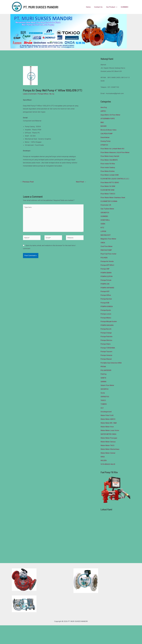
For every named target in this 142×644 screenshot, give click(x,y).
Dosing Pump (106, 141)
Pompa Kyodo (106, 310)
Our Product (112, 7)
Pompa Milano (106, 318)
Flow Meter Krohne (108, 171)
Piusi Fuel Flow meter (108, 254)
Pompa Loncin (106, 314)
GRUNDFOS (105, 213)
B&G (102, 122)
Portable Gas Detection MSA (111, 363)
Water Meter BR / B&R (109, 423)
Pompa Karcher (106, 299)
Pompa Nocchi (106, 329)
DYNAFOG (104, 145)
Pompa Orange (106, 333)
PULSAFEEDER (106, 370)
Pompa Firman (106, 280)
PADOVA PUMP (106, 250)
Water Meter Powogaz (109, 438)
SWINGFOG (105, 397)
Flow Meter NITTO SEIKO (110, 182)
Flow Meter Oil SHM (108, 186)
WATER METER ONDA (108, 434)
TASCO (103, 400)
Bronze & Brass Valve (108, 130)
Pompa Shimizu (106, 340)
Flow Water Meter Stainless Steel (113, 198)
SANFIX (103, 378)
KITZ (102, 228)
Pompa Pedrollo (106, 336)
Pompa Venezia (106, 355)
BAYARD (104, 126)
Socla (103, 393)
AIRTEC (103, 111)
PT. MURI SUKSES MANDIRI (41, 7)
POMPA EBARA (106, 273)
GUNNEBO (125, 7)
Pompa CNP (105, 269)
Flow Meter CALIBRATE (109, 160)
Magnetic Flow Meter (108, 239)
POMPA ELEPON (106, 276)
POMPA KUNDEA (107, 306)
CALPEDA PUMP (107, 134)
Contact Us (99, 7)
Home (89, 7)
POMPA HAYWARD (107, 288)
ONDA (103, 243)
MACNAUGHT (106, 235)
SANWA (103, 382)
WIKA (103, 457)
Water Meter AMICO (108, 419)
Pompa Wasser (106, 359)
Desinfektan (105, 137)
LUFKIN (103, 231)
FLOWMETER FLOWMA (109, 201)
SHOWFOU (105, 389)
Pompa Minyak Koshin (109, 321)
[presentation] (117, 7)
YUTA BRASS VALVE (108, 464)
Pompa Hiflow (43, 94)
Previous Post (27, 182)
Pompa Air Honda (107, 261)
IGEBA (103, 224)
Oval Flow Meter (107, 246)
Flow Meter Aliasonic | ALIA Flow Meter (115, 152)
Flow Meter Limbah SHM (110, 175)
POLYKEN (104, 258)
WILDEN (104, 460)
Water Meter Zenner (108, 453)
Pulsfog (103, 374)
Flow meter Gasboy (108, 167)
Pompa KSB (105, 303)
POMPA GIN (105, 284)
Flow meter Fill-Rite (108, 164)
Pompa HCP (105, 291)
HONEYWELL (105, 220)
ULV (102, 408)
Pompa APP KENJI (107, 265)
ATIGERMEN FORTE (108, 119)
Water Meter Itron (107, 427)
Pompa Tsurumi (106, 352)
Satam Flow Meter (107, 385)
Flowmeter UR (106, 205)
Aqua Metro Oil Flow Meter (110, 115)
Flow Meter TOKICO (108, 194)
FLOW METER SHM (107, 190)
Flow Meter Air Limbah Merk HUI (112, 149)
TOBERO (104, 404)
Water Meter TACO (107, 445)
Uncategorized (106, 412)
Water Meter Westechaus (110, 449)
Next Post (81, 182)
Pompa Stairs (106, 344)
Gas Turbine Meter (107, 209)
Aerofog (104, 107)
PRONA (103, 367)
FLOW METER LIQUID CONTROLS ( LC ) (115, 179)
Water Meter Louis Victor (110, 430)
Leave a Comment (30, 94)
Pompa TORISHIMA (108, 348)
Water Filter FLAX (107, 415)
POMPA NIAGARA (107, 325)
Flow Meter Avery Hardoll (110, 156)
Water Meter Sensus (108, 442)
